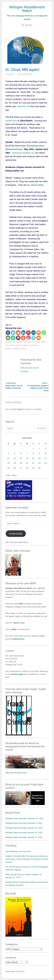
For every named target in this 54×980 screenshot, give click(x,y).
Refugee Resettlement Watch (27, 9)
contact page (17, 674)
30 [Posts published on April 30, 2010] (39, 468)
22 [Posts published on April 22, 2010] (33, 463)
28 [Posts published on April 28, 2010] (27, 468)
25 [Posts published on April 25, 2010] (8, 468)
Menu (27, 25)
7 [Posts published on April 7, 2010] (27, 453)
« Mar (8, 475)
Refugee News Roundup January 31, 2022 (24, 828)
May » (15, 475)
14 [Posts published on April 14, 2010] (27, 458)
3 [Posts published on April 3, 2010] (45, 448)
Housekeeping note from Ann (18, 851)
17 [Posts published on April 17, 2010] (46, 458)
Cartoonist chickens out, (23, 153)
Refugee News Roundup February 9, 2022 (24, 823)
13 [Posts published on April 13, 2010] (21, 458)
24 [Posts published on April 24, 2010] (46, 463)
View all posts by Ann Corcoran (30, 370)
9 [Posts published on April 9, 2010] (39, 453)
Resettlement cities (16, 349)
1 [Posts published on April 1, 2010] (33, 448)
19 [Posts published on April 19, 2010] (15, 463)
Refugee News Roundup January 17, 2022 (24, 837)
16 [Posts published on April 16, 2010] (39, 458)
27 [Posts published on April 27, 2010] (21, 468)
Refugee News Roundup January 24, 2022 (24, 832)
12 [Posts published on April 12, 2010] (15, 458)
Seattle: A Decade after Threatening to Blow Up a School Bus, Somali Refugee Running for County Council (27, 859)
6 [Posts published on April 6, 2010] (21, 453)
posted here (11, 121)
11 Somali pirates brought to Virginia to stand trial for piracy (38, 387)
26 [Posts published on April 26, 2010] (15, 468)
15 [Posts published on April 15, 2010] (33, 458)
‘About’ (16, 623)
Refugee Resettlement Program (22, 345)
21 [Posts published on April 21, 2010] (27, 463)
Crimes (19, 342)
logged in (21, 409)
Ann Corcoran (25, 74)
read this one (24, 106)
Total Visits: (11, 971)
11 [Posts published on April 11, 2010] (8, 458)
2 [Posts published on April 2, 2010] (39, 448)
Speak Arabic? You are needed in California (16, 386)
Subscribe (16, 534)
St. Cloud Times (35, 185)
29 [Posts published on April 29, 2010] (33, 468)
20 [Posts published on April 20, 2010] (21, 463)
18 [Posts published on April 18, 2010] (8, 463)
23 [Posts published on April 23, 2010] (39, 463)
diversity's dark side (35, 342)
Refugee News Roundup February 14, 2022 (24, 818)
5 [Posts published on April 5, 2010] (15, 453)
